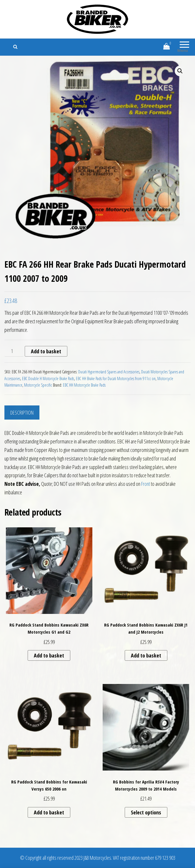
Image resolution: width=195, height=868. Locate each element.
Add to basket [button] (49, 655)
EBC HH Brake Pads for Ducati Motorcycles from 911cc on (116, 378)
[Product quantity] (14, 351)
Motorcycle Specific (38, 385)
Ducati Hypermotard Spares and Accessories (109, 372)
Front (146, 484)
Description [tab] (22, 413)
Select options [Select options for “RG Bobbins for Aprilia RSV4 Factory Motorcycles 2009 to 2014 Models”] (146, 812)
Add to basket (46, 351)
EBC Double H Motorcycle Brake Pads (48, 378)
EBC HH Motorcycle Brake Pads (84, 385)
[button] (180, 71)
